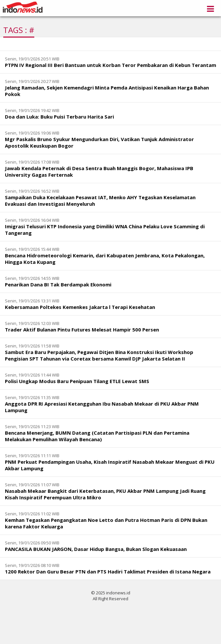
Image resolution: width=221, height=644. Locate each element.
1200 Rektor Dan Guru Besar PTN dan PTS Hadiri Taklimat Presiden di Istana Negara (108, 572)
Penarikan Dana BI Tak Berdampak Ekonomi (58, 284)
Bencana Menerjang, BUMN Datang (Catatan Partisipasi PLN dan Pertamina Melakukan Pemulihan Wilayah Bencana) (97, 436)
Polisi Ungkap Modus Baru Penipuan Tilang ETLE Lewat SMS (77, 381)
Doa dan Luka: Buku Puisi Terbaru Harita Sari (59, 117)
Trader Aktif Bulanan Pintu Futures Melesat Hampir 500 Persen (82, 330)
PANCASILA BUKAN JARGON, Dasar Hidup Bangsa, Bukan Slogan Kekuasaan (96, 549)
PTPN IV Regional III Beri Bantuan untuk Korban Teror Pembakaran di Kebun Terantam (110, 65)
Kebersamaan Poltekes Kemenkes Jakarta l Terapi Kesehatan (80, 307)
